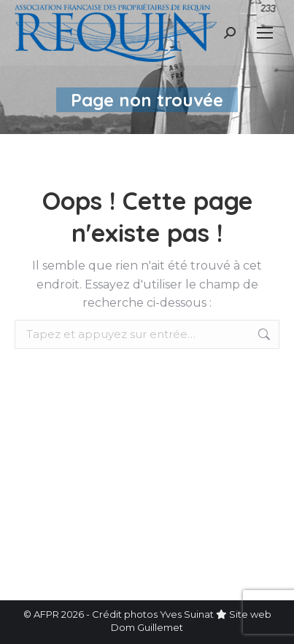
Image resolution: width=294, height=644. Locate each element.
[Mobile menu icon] (265, 33)
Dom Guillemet (147, 627)
